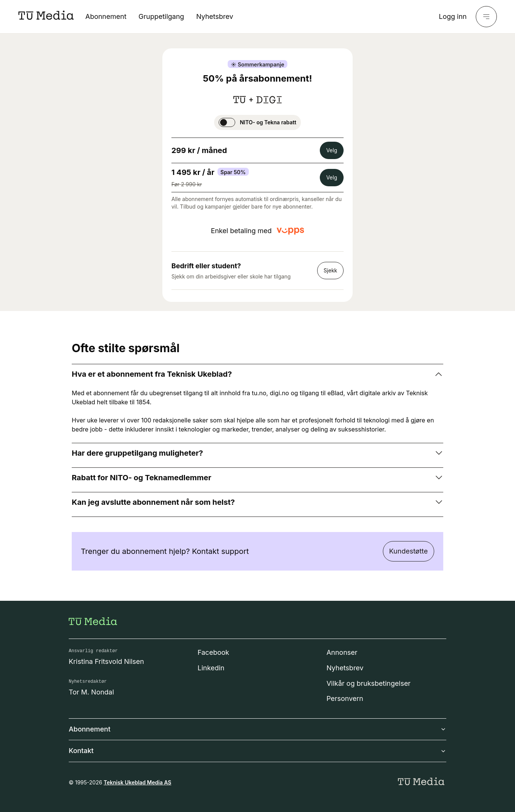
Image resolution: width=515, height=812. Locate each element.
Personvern (345, 698)
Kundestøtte (409, 551)
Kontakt (257, 751)
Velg (332, 150)
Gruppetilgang (161, 16)
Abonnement (106, 16)
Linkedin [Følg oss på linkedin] (211, 668)
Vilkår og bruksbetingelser (369, 683)
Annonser (342, 652)
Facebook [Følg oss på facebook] (213, 652)
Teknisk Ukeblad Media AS (138, 782)
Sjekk (330, 270)
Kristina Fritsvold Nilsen (106, 661)
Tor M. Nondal (91, 692)
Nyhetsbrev (215, 16)
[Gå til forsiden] (93, 621)
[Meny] (486, 17)
